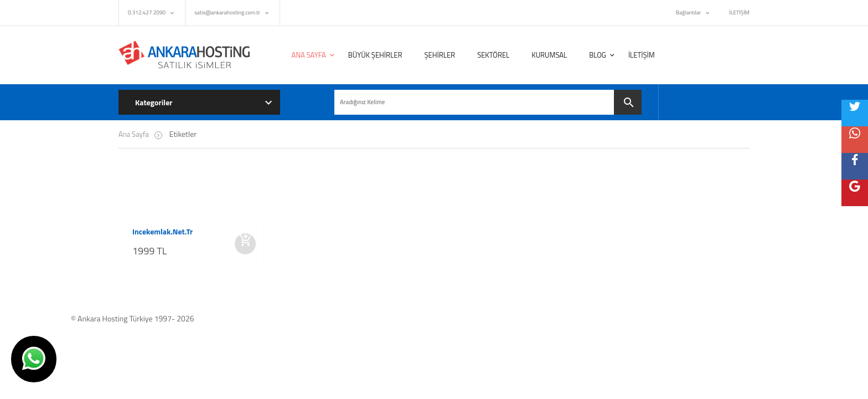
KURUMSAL (549, 55)
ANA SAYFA (309, 55)
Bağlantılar (688, 12)
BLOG (598, 55)
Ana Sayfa (134, 134)
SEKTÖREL (493, 55)
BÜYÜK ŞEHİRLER (375, 55)
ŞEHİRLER (440, 55)
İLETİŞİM (739, 12)
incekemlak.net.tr (162, 232)
